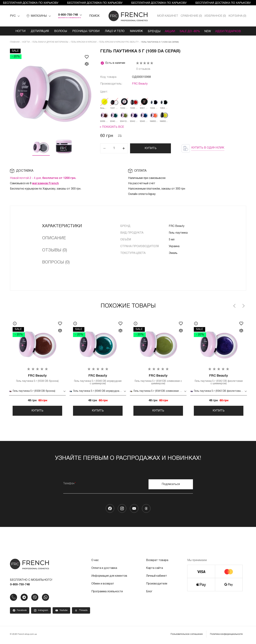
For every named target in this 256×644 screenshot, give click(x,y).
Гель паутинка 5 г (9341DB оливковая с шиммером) (158, 380)
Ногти (18, 31)
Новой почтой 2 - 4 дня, (43, 178)
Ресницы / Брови (84, 31)
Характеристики (62, 226)
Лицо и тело (113, 31)
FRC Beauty (140, 84)
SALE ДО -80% (190, 31)
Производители (157, 586)
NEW (208, 31)
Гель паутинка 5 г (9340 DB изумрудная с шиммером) (98, 380)
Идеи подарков (230, 31)
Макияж (134, 31)
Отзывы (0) (55, 250)
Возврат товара (157, 562)
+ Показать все (112, 127)
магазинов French (45, 184)
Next (243, 306)
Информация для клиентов (109, 578)
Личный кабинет (157, 578)
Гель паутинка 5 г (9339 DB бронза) (37, 378)
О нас (95, 562)
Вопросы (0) (56, 262)
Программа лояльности (107, 593)
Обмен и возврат (103, 586)
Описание (54, 238)
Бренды (153, 31)
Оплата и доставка (104, 570)
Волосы (59, 31)
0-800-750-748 (68, 15)
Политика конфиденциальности (226, 636)
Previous (235, 306)
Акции (169, 31)
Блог (149, 593)
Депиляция (38, 31)
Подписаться (171, 486)
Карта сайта (154, 570)
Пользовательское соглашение (187, 636)
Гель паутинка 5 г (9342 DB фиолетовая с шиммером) (219, 380)
